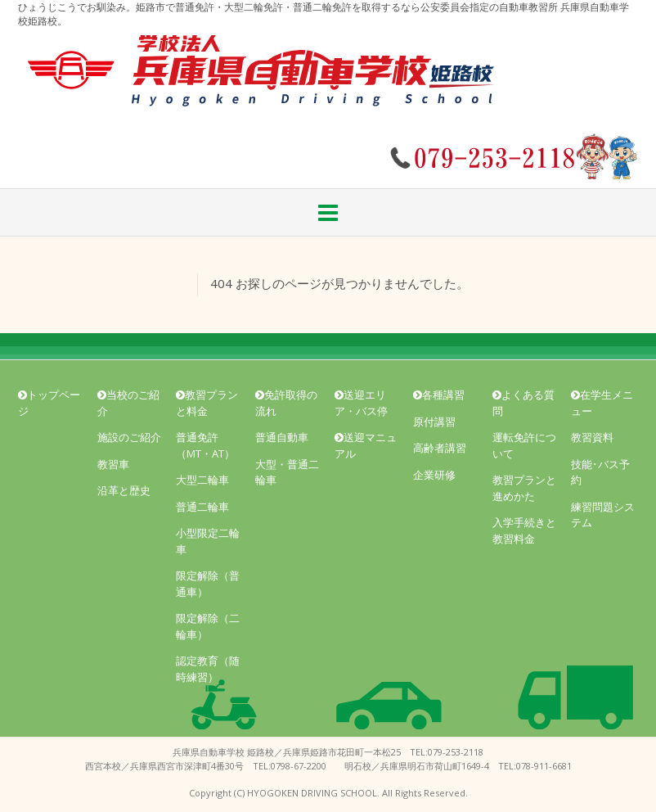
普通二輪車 (202, 507)
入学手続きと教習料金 (524, 530)
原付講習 (434, 422)
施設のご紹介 (129, 437)
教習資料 (592, 437)
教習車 (113, 464)
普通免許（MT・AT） (205, 445)
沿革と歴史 (124, 490)
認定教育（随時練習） (208, 669)
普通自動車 (282, 437)
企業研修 (434, 475)
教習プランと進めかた (524, 488)
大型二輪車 (202, 480)
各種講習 (439, 395)
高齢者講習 (440, 448)
